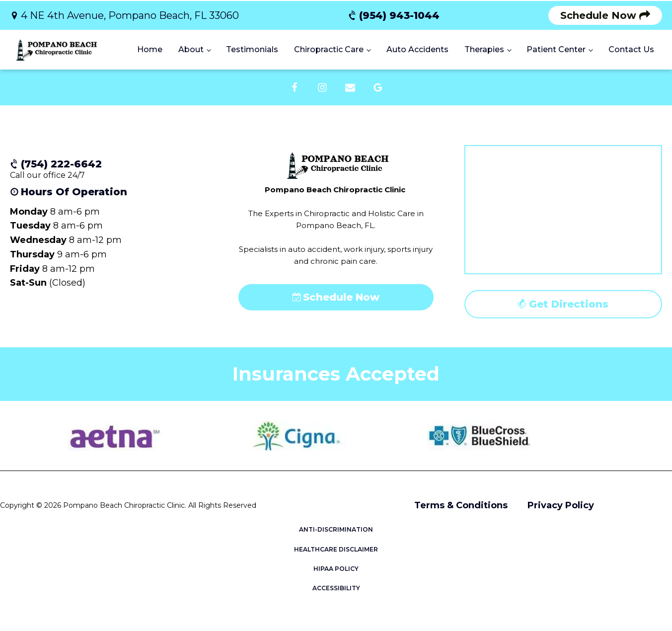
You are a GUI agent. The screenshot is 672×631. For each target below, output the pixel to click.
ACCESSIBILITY (336, 588)
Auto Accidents (417, 49)
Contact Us (631, 49)
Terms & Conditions (461, 505)
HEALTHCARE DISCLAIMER (336, 549)
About (191, 49)
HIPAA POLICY (336, 569)
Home (150, 49)
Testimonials (252, 49)
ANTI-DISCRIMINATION (336, 529)
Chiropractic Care (329, 49)
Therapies (484, 49)
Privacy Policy (561, 505)
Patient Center (556, 49)
